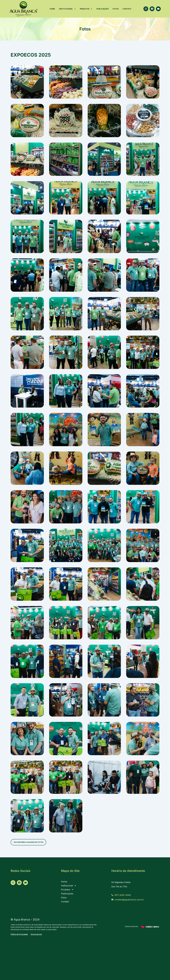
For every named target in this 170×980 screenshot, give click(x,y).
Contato (127, 9)
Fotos (116, 9)
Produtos (86, 9)
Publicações (103, 9)
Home (52, 9)
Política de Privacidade (19, 934)
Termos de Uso (36, 934)
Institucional (67, 9)
